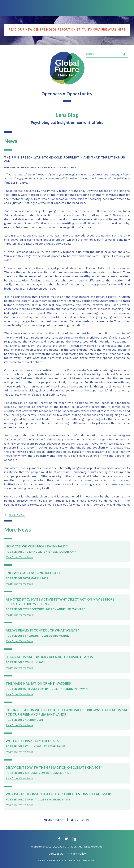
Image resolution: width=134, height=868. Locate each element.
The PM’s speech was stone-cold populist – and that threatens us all (65, 159)
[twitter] (66, 839)
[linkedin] (74, 839)
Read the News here (19, 557)
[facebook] (59, 839)
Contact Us (56, 854)
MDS (76, 861)
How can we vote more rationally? (37, 546)
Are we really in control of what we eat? (42, 630)
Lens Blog (67, 115)
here (122, 29)
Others (43, 448)
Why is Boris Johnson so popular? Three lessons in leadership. (58, 794)
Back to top (17, 515)
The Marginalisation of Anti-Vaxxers (38, 683)
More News (18, 530)
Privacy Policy (77, 854)
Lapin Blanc (88, 861)
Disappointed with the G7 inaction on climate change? (54, 767)
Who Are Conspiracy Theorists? (33, 741)
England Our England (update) (33, 573)
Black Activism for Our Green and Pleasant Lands (49, 657)
